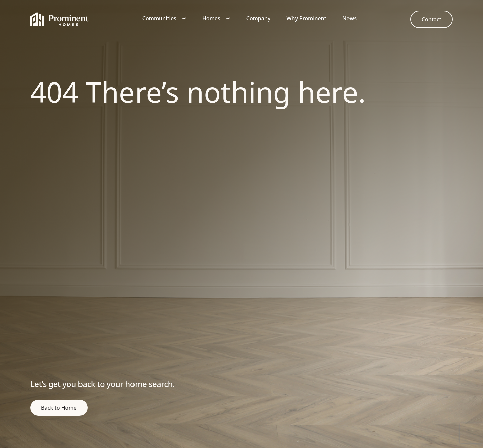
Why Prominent (306, 18)
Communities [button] (164, 18)
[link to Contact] (432, 19)
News (350, 18)
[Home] (59, 19)
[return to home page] (59, 408)
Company (258, 18)
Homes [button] (216, 18)
